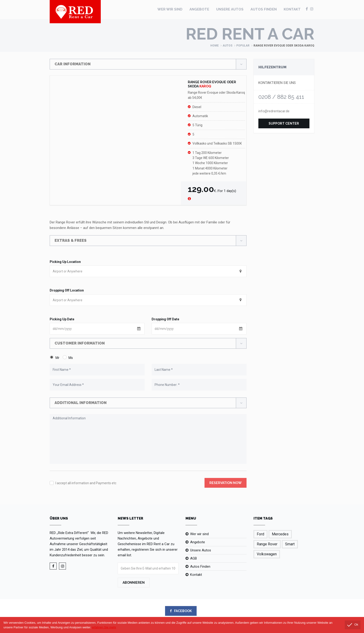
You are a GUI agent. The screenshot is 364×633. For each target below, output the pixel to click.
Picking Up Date (62, 319)
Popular (243, 46)
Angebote (199, 9)
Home (214, 46)
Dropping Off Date (165, 319)
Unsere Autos (230, 9)
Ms (71, 358)
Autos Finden (264, 9)
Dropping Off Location (67, 290)
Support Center (284, 123)
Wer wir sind (170, 9)
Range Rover (267, 544)
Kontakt (292, 9)
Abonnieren (134, 583)
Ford (260, 534)
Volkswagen (267, 554)
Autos (227, 46)
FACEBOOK (181, 611)
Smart (290, 544)
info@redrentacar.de (274, 111)
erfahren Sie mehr (104, 627)
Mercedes (280, 534)
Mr (57, 358)
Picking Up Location (65, 262)
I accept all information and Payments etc (86, 483)
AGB (193, 558)
